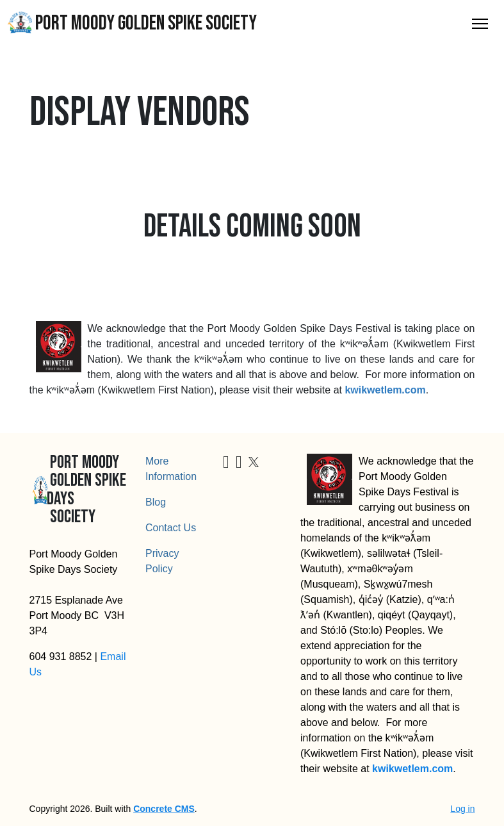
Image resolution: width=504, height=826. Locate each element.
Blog (156, 502)
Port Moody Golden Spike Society (132, 23)
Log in (462, 809)
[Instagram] (239, 464)
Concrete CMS (164, 809)
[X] (254, 461)
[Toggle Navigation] (480, 24)
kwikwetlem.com (385, 390)
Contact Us (171, 528)
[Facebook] (226, 464)
